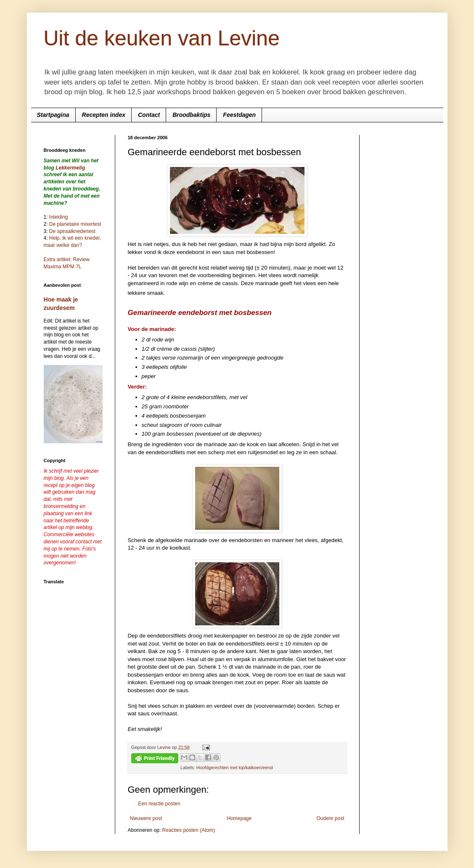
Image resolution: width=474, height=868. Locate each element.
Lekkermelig (70, 168)
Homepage (239, 818)
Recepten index (104, 115)
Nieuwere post (146, 818)
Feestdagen (239, 115)
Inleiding (59, 217)
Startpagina (53, 115)
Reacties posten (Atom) (189, 830)
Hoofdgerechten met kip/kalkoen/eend (235, 767)
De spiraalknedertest (72, 231)
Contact (149, 115)
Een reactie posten (159, 804)
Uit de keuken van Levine (162, 38)
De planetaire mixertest (75, 224)
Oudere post (330, 818)
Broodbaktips (191, 115)
